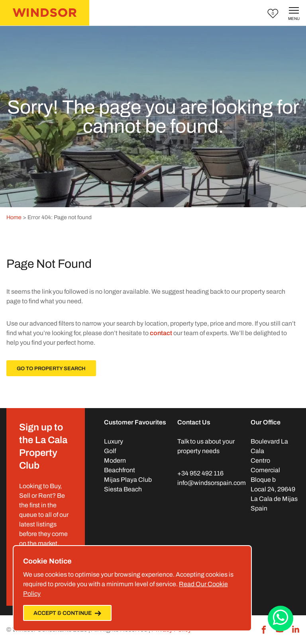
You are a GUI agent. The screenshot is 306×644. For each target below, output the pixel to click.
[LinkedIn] (296, 630)
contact (161, 333)
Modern (115, 460)
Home (14, 217)
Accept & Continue (67, 613)
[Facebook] (264, 630)
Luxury (114, 441)
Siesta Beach (123, 489)
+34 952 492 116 (200, 473)
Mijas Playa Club (128, 480)
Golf (110, 451)
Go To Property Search (51, 369)
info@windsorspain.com (212, 483)
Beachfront (120, 470)
